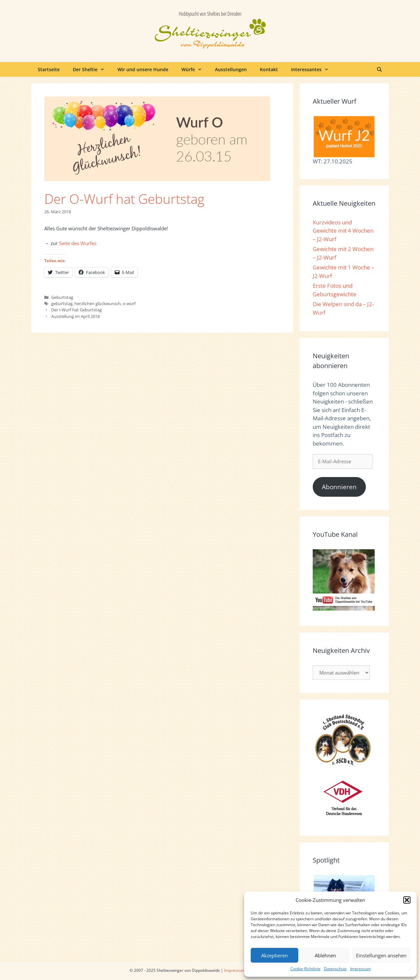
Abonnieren (339, 487)
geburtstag (62, 303)
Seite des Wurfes (78, 243)
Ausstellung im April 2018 (75, 316)
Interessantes (313, 69)
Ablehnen (325, 955)
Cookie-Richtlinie (305, 969)
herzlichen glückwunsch (98, 303)
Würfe (195, 69)
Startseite (49, 69)
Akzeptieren (274, 955)
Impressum (360, 969)
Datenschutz (335, 969)
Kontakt (269, 69)
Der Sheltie (92, 69)
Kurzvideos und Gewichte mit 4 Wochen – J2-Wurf (343, 231)
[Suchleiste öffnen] (379, 69)
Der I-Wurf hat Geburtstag (76, 310)
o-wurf (129, 303)
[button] (407, 900)
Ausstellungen (231, 69)
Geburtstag (62, 297)
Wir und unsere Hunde (143, 69)
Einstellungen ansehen (381, 955)
